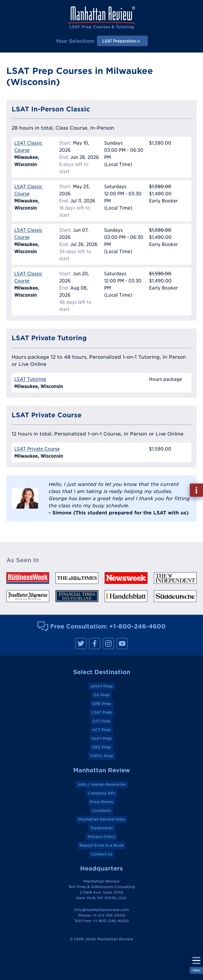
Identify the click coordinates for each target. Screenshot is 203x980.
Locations (101, 811)
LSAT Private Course (37, 449)
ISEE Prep (101, 747)
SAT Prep (101, 721)
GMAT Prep (101, 686)
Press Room (101, 802)
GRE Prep (101, 704)
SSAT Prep (102, 738)
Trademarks (101, 828)
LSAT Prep (102, 712)
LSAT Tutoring (30, 379)
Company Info (102, 793)
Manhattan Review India (101, 819)
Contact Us (102, 854)
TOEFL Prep (101, 756)
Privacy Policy (101, 837)
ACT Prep (101, 730)
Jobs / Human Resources (102, 784)
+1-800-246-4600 (137, 626)
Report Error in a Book (102, 845)
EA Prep (102, 695)
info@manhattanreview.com (101, 910)
